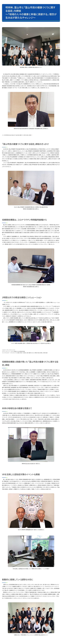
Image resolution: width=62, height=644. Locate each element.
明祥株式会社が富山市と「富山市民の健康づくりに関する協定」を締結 (19, 135)
